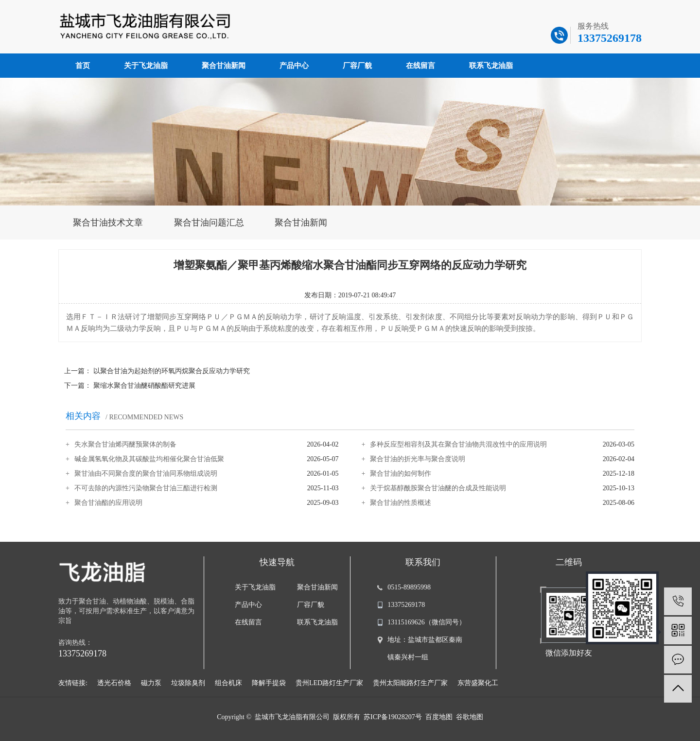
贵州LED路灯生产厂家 (329, 683)
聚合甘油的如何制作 (401, 474)
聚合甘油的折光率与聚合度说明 (418, 459)
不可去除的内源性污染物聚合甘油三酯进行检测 (146, 488)
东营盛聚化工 (478, 683)
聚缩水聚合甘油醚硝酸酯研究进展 (144, 386)
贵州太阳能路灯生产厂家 (410, 683)
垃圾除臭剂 (188, 683)
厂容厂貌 (357, 66)
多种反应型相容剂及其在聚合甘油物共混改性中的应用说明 (458, 444)
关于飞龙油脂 (146, 66)
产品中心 (294, 66)
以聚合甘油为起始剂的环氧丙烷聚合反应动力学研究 (172, 371)
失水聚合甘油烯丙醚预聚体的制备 (125, 444)
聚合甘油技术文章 (108, 223)
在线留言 (420, 66)
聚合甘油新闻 (224, 66)
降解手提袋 (269, 683)
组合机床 (228, 683)
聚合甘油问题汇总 (209, 223)
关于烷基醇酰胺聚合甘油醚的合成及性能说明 (438, 488)
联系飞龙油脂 (491, 66)
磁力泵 (151, 683)
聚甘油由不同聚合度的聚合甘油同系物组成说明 (146, 474)
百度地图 (439, 717)
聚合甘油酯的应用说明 (108, 503)
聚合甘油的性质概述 (401, 503)
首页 (83, 66)
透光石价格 (114, 683)
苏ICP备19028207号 (393, 717)
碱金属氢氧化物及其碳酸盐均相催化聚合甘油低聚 (149, 459)
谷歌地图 (470, 717)
